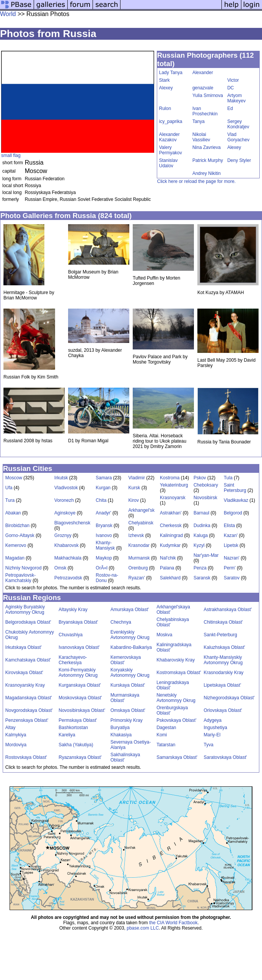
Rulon (165, 108)
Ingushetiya (216, 728)
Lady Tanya (171, 73)
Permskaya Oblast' (78, 720)
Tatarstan (166, 745)
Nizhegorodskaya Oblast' (229, 698)
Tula (228, 478)
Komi (162, 735)
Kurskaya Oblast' (128, 685)
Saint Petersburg (235, 488)
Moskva (164, 635)
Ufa (9, 488)
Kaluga (201, 535)
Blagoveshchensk (72, 523)
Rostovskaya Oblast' (26, 757)
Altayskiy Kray (73, 610)
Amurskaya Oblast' (130, 610)
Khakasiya (121, 735)
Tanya (199, 121)
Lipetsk (231, 545)
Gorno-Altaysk (20, 535)
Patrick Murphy (208, 160)
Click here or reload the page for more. (196, 181)
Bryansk (104, 526)
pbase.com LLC (143, 928)
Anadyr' (103, 513)
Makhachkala (68, 558)
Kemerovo (16, 545)
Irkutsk (61, 478)
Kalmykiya (16, 735)
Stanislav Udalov (168, 163)
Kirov (134, 500)
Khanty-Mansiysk (105, 545)
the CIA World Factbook (173, 923)
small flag (11, 155)
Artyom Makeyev (236, 98)
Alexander (203, 73)
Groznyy (63, 535)
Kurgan (103, 488)
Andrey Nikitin (207, 173)
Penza (200, 568)
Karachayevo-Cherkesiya (73, 660)
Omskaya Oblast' (128, 710)
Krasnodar (139, 545)
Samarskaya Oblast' (177, 757)
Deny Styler (239, 160)
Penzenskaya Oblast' (27, 720)
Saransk (202, 578)
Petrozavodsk (68, 578)
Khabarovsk (66, 545)
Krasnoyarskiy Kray (25, 685)
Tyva (209, 745)
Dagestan (166, 728)
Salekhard (170, 578)
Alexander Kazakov (169, 137)
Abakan (13, 513)
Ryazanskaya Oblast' (80, 757)
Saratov (232, 578)
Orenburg (138, 568)
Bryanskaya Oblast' (78, 622)
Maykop (104, 558)
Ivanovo (104, 535)
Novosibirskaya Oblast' (82, 710)
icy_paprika (171, 121)
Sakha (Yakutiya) (76, 745)
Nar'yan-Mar (206, 555)
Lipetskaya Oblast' (223, 685)
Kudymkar (170, 545)
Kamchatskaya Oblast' (28, 660)
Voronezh (64, 500)
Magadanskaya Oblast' (29, 698)
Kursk (134, 488)
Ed (230, 108)
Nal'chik (168, 558)
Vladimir (137, 478)
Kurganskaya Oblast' (80, 685)
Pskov (200, 478)
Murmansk (139, 558)
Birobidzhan (17, 526)
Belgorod (233, 513)
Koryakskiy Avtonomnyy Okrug (130, 673)
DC (230, 88)
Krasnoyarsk (173, 498)
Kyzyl (199, 545)
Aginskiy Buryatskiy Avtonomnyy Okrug (25, 610)
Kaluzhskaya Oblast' (225, 647)
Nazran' (232, 558)
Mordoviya (16, 745)
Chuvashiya (71, 635)
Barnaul (201, 513)
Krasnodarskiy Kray (224, 673)
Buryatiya (120, 728)
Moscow (14, 478)
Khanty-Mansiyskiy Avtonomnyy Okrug (223, 660)
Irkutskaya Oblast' (24, 647)
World (8, 14)
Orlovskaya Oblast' (223, 710)
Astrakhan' (171, 513)
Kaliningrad (171, 535)
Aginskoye (65, 513)
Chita (101, 500)
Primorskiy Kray (127, 720)
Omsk (60, 568)
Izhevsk (136, 535)
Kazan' (231, 535)
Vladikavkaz (236, 500)
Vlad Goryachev (238, 137)
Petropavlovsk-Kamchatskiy (20, 578)
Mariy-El (212, 735)
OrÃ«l (102, 568)
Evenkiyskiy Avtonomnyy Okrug (130, 635)
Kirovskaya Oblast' (24, 673)
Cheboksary (206, 485)
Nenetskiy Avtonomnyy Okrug (176, 698)
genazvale (203, 88)
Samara (104, 478)
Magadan (15, 558)
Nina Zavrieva (207, 147)
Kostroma (170, 478)
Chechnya (121, 622)
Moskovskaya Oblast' (80, 698)
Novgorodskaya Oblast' (29, 710)
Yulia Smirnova (208, 95)
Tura (10, 500)
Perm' (230, 568)
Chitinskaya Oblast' (223, 622)
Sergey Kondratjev (238, 124)
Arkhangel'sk (142, 510)
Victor (233, 80)
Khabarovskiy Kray (176, 660)
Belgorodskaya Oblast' (28, 622)
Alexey (166, 88)
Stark (164, 80)
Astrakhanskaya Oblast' (228, 610)
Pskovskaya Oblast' (176, 720)
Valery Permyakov (171, 150)
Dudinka (202, 526)
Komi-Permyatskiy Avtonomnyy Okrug (78, 673)
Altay (11, 728)
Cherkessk (171, 526)
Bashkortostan (73, 728)
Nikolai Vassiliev (201, 137)
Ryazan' (137, 578)
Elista (229, 526)
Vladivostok (66, 488)
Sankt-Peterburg (221, 635)
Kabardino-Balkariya (131, 647)
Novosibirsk (205, 498)
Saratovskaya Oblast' (225, 757)
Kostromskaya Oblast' (179, 673)
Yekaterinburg (174, 485)
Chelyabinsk (141, 523)
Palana (167, 568)
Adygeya (213, 720)
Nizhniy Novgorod (24, 568)
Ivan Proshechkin (205, 111)
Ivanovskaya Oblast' (79, 647)
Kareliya (67, 735)
